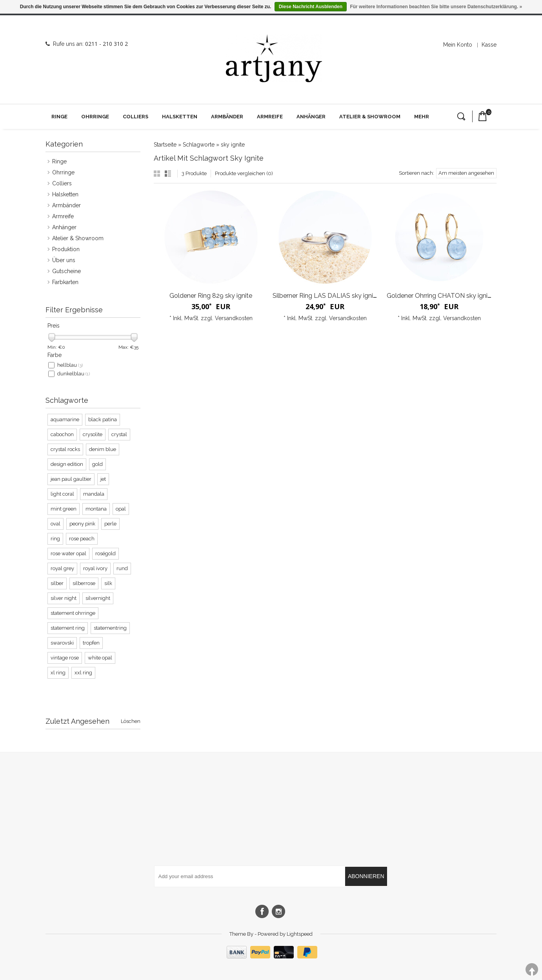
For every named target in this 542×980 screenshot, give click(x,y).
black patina (103, 419)
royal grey (62, 568)
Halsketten (180, 117)
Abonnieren (366, 876)
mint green (64, 509)
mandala (94, 494)
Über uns (64, 260)
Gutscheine (66, 271)
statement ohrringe (73, 613)
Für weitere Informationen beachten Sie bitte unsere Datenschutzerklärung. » (436, 7)
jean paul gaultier (71, 479)
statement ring (68, 628)
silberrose (84, 583)
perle (110, 524)
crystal (119, 434)
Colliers (135, 117)
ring (55, 539)
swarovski (62, 643)
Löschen (131, 721)
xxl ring (83, 673)
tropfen (91, 643)
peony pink (82, 524)
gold (97, 464)
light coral (62, 494)
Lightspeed (300, 934)
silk (108, 583)
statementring (110, 628)
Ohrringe (95, 117)
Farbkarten (65, 282)
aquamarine (65, 419)
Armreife (270, 117)
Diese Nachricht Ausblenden (311, 7)
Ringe (59, 117)
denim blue (103, 449)
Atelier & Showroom (370, 117)
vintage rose (65, 658)
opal (121, 509)
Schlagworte (199, 145)
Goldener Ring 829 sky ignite (211, 296)
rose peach (82, 539)
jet (103, 479)
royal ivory (95, 568)
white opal (100, 658)
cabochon (62, 434)
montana (96, 509)
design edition (67, 464)
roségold (105, 553)
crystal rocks (65, 449)
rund (122, 568)
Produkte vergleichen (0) (244, 173)
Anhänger (311, 117)
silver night (64, 598)
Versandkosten (234, 318)
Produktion (66, 249)
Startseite (165, 145)
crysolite (93, 434)
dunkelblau (74, 374)
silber (57, 583)
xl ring (58, 673)
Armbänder (227, 117)
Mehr (422, 117)
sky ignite (233, 145)
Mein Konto (458, 45)
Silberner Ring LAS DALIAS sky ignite (326, 296)
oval (55, 524)
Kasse (489, 45)
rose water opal (68, 553)
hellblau (70, 365)
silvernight (98, 598)
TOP (532, 970)
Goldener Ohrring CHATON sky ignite (440, 296)
